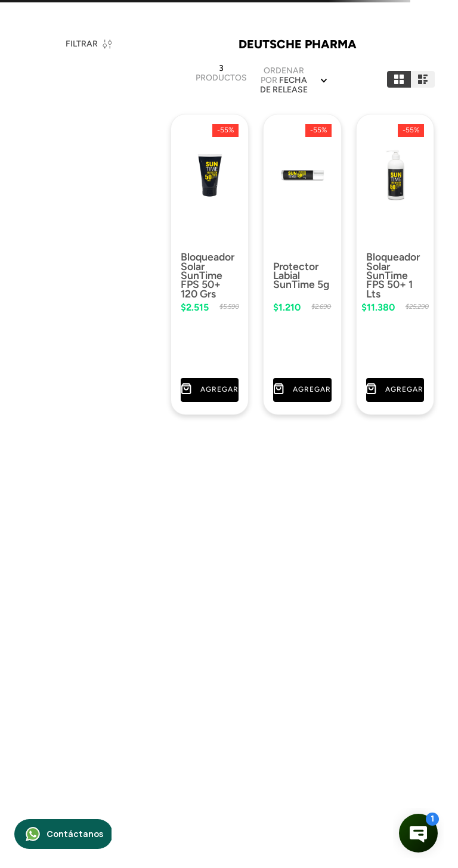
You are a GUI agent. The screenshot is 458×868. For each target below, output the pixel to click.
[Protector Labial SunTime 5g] (302, 263)
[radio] (399, 79)
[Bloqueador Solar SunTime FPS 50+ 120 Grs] (210, 263)
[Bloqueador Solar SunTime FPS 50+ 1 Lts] (395, 263)
